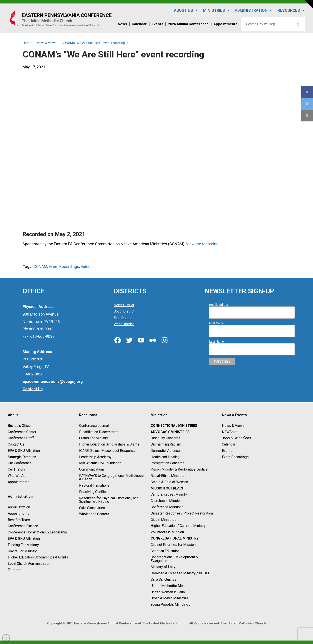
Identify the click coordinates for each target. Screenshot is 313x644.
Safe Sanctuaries (92, 508)
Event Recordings (64, 267)
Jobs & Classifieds (236, 438)
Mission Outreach (167, 488)
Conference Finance (23, 526)
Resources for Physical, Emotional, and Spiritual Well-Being (109, 500)
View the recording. (203, 244)
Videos (87, 267)
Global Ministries (164, 520)
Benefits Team (19, 520)
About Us (186, 10)
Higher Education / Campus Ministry (178, 526)
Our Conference (20, 463)
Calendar (229, 444)
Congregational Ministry (175, 538)
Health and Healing (165, 457)
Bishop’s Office (19, 426)
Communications (92, 469)
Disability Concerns (165, 438)
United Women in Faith (168, 592)
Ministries (217, 10)
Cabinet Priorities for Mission (173, 545)
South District (124, 311)
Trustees (15, 570)
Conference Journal (94, 426)
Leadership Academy (95, 457)
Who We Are (17, 476)
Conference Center (22, 432)
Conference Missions (167, 507)
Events (227, 451)
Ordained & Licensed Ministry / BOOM (180, 573)
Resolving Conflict (93, 492)
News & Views (233, 426)
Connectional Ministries (174, 426)
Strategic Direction (22, 457)
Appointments (19, 482)
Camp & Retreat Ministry (169, 495)
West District (124, 324)
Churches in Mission (166, 501)
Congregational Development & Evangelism (174, 559)
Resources (291, 10)
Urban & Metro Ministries (170, 598)
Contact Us (16, 444)
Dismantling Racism (166, 444)
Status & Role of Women (169, 482)
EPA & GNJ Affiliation (24, 451)
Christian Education (165, 551)
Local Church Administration (29, 564)
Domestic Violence (165, 451)
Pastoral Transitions (94, 485)
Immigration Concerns (167, 463)
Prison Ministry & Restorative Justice (179, 469)
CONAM (40, 267)
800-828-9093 (41, 329)
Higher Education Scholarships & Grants (38, 557)
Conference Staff (21, 438)
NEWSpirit (230, 432)
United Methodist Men (168, 586)
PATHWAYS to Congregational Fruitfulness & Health (111, 477)
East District (123, 318)
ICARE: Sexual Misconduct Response (107, 451)
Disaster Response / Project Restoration (182, 513)
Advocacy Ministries (170, 432)
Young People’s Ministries (170, 604)
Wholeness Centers (94, 514)
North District (124, 305)
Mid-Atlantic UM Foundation (100, 463)
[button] (309, 4)
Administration (254, 10)
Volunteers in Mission (167, 532)
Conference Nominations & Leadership (37, 532)
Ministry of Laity (163, 567)
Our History (17, 469)
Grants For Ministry (22, 551)
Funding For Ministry (23, 545)
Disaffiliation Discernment (99, 432)
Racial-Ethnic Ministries (169, 476)
